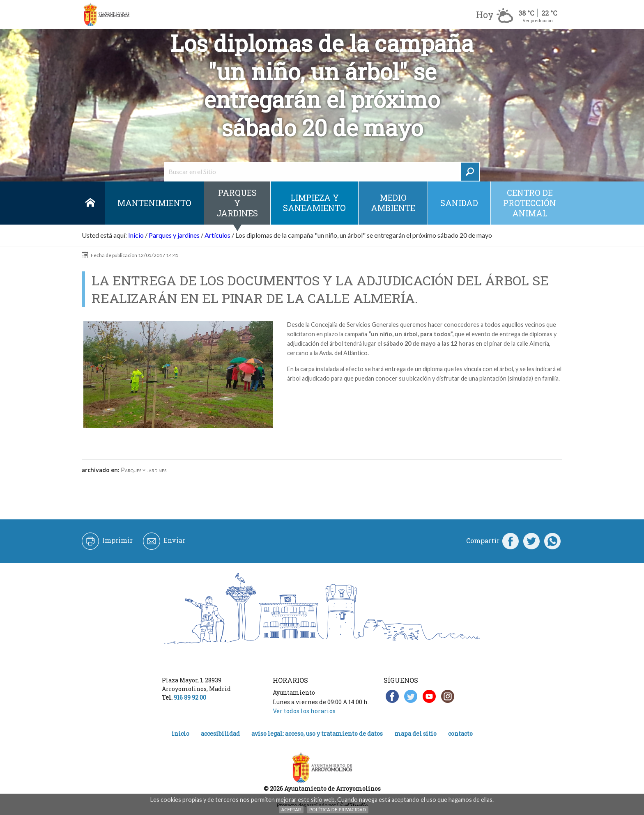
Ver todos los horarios (304, 711)
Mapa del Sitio (415, 733)
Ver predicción (538, 20)
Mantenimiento (154, 203)
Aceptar (291, 809)
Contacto (460, 733)
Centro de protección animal (530, 203)
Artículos (217, 235)
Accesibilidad (220, 733)
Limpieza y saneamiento (314, 203)
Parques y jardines (237, 203)
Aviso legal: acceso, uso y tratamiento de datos (317, 733)
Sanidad (459, 203)
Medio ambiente (393, 203)
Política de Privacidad (338, 809)
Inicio (90, 203)
